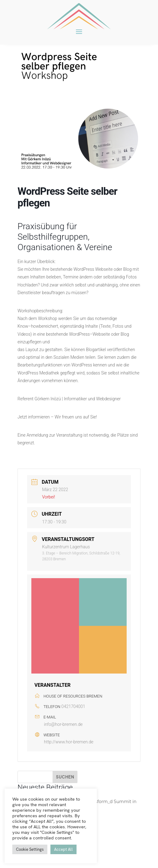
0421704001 (73, 706)
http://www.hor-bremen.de (69, 742)
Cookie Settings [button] (30, 849)
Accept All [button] (63, 849)
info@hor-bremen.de (63, 724)
